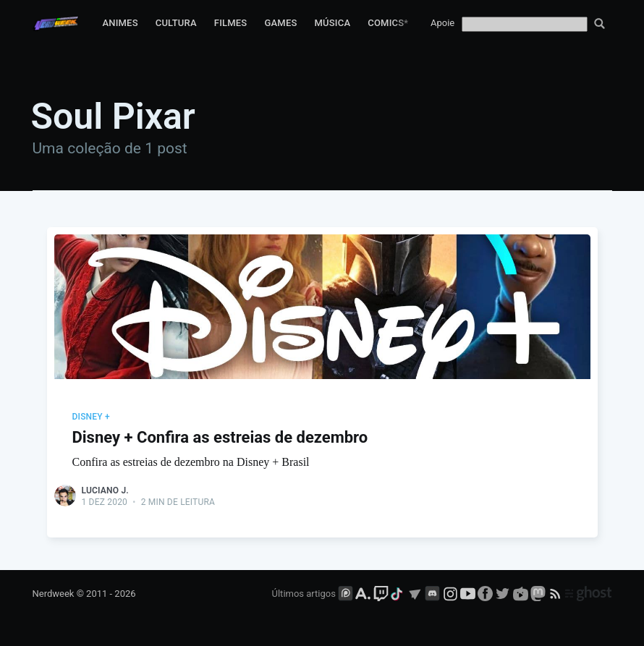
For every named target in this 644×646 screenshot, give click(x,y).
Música (333, 23)
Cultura (176, 23)
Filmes (231, 23)
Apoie (442, 23)
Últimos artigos (304, 594)
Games (280, 23)
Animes (120, 23)
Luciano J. (105, 490)
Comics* (388, 23)
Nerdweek (54, 594)
